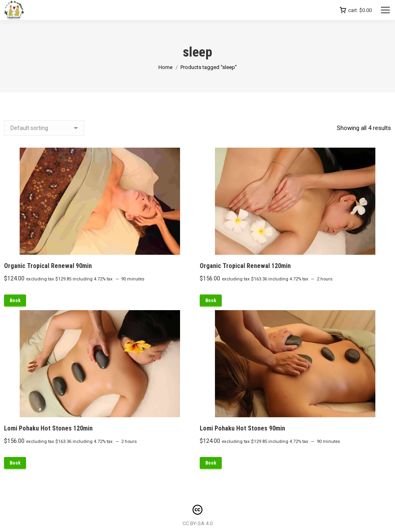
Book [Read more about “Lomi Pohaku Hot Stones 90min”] (211, 463)
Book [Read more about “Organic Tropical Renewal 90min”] (15, 301)
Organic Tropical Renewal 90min (48, 266)
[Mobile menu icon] (385, 10)
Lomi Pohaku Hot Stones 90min (242, 428)
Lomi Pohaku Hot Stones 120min (48, 428)
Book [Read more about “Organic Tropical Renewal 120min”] (211, 301)
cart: (356, 10)
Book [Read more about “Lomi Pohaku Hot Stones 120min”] (15, 463)
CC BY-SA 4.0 (197, 523)
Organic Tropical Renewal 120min (245, 266)
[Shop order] (44, 128)
